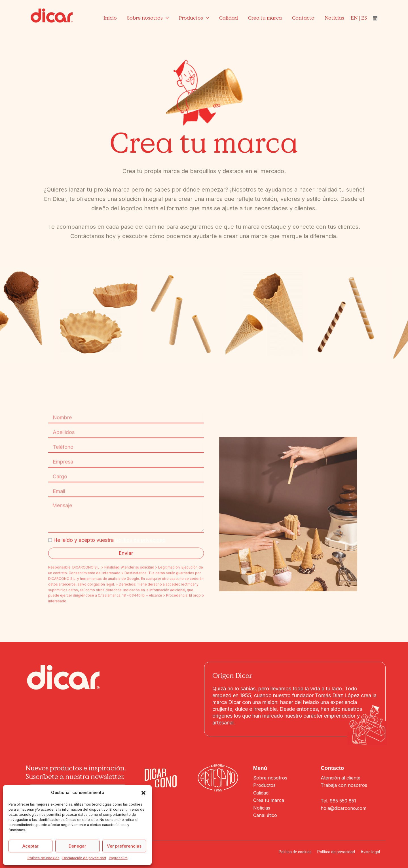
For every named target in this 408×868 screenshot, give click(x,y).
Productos (264, 785)
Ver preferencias (124, 846)
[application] (166, 18)
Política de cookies (44, 858)
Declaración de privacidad (84, 858)
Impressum (118, 858)
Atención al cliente (341, 778)
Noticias (262, 808)
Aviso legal (370, 852)
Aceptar (30, 846)
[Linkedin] (375, 18)
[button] (143, 793)
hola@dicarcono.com (343, 808)
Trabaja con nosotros (344, 785)
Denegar (77, 846)
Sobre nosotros (270, 778)
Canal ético (265, 815)
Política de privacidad (336, 852)
